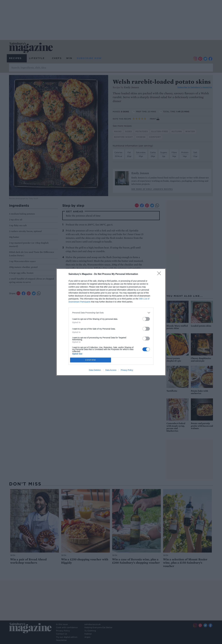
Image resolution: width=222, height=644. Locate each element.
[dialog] (111, 322)
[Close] (160, 274)
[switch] (146, 319)
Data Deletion (95, 370)
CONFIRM (91, 360)
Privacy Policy (127, 370)
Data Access (111, 370)
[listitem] (111, 313)
